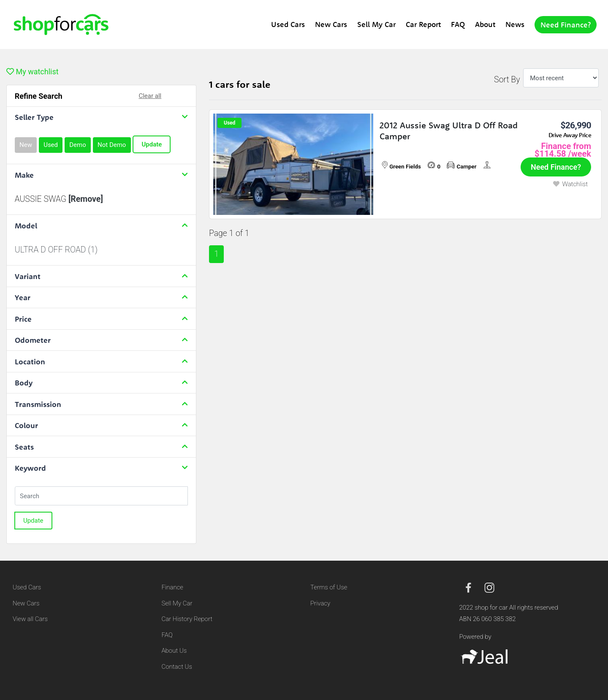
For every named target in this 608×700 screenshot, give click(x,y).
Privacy (320, 603)
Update (152, 144)
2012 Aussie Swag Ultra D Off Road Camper (449, 130)
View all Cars (30, 619)
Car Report (423, 24)
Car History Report (187, 619)
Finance (172, 587)
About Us (174, 651)
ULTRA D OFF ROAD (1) (56, 250)
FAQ (458, 24)
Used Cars (288, 24)
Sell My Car (376, 24)
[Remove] (86, 199)
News (515, 24)
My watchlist (33, 72)
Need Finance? (566, 25)
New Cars (331, 24)
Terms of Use (329, 587)
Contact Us (177, 667)
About (485, 24)
